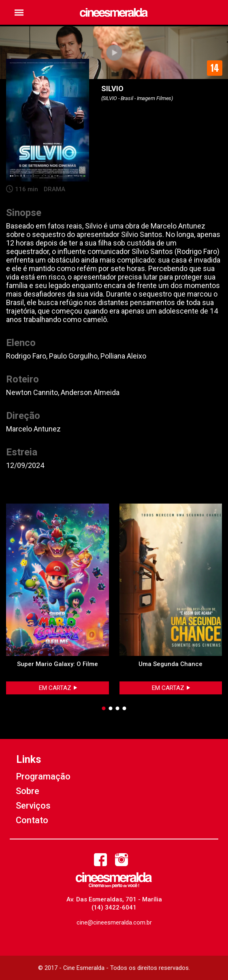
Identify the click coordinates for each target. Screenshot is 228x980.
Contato (32, 820)
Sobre (28, 791)
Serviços (33, 806)
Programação (43, 776)
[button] (19, 12)
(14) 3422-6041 (114, 907)
